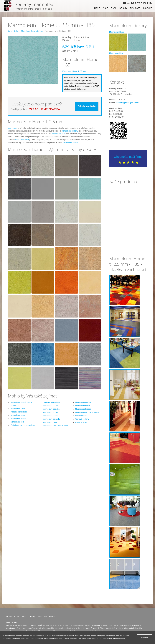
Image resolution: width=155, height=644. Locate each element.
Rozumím (144, 638)
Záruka (66, 40)
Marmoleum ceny (58, 134)
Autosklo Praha (89, 628)
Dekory (123, 8)
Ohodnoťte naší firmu (128, 157)
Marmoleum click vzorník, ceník (55, 426)
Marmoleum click (17, 422)
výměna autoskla (14, 631)
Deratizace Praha (14, 625)
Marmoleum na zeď (51, 406)
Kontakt (147, 8)
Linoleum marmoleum (52, 402)
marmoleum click (22, 140)
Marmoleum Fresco (83, 409)
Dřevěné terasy (81, 422)
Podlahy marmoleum (19, 412)
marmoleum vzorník (71, 142)
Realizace (135, 8)
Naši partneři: (12, 622)
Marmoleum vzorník (19, 419)
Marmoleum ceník (18, 409)
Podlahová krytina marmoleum (23, 425)
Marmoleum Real (50, 422)
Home (97, 8)
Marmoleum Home (117, 32)
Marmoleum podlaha (51, 409)
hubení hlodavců (35, 625)
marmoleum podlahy (70, 131)
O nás (114, 8)
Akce (105, 8)
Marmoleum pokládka (52, 419)
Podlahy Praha (81, 416)
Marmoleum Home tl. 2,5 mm (32, 31)
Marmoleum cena (18, 415)
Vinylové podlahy (82, 419)
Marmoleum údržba (83, 402)
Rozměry (67, 37)
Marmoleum (13, 128)
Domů (10, 31)
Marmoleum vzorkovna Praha (87, 412)
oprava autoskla (49, 631)
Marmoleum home (50, 416)
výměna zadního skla (31, 631)
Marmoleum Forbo (50, 412)
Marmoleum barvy (82, 406)
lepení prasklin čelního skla (69, 631)
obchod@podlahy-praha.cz (127, 103)
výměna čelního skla (133, 628)
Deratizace (96, 625)
